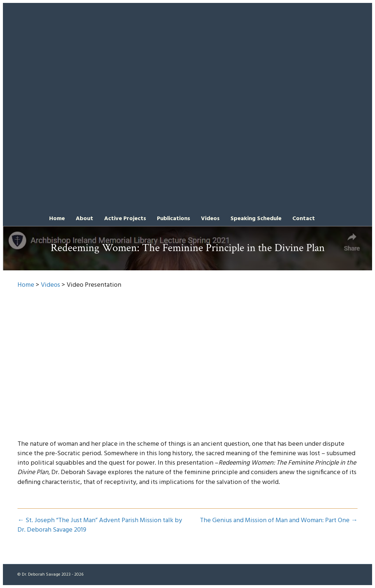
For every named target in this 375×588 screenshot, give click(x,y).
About (84, 219)
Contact (304, 219)
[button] (326, 218)
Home (57, 219)
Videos (210, 219)
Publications (173, 219)
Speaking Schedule (256, 219)
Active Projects (125, 219)
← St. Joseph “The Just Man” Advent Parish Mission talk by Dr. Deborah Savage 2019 (100, 525)
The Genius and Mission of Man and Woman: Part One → (279, 521)
